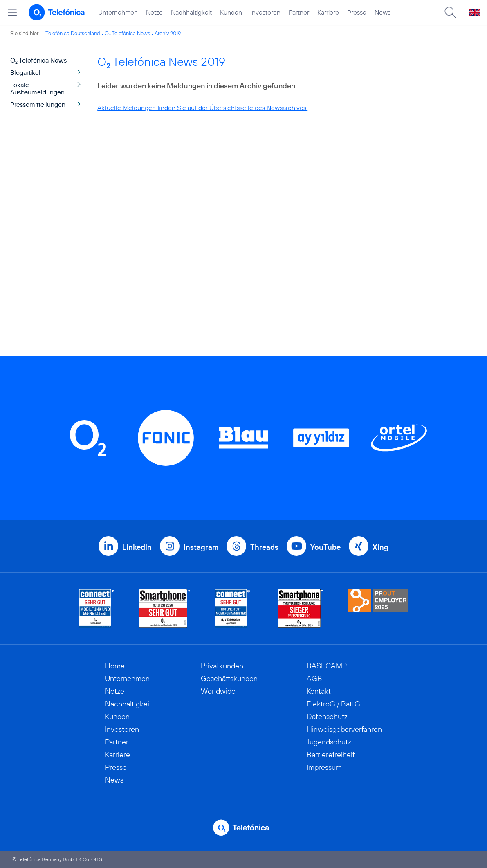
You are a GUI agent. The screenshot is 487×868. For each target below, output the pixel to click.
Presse (357, 12)
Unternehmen (118, 12)
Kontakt (319, 691)
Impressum (324, 767)
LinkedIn (137, 547)
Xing (380, 547)
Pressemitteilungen (38, 104)
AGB (314, 678)
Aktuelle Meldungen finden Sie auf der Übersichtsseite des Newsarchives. (202, 108)
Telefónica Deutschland (73, 33)
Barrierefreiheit (331, 754)
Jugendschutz (329, 742)
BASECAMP (327, 666)
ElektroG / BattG (333, 704)
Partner (299, 12)
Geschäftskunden (229, 678)
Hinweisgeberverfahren (344, 729)
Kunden (231, 12)
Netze (154, 12)
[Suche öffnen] (450, 12)
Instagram (201, 547)
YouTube (325, 547)
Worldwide (218, 691)
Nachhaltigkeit (191, 12)
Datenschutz (327, 716)
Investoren (265, 12)
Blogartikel (25, 72)
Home (115, 666)
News (383, 12)
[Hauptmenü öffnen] (12, 12)
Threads (264, 547)
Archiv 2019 (168, 33)
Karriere (328, 12)
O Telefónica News (127, 33)
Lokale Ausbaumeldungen (37, 88)
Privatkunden (222, 666)
